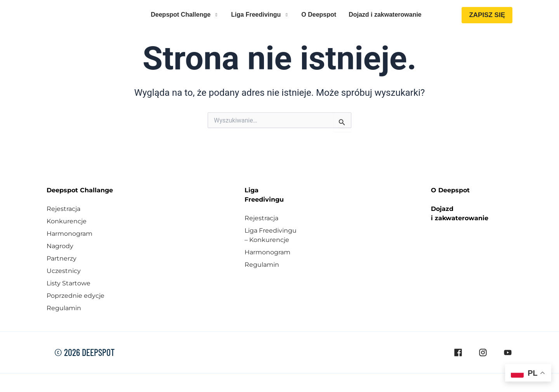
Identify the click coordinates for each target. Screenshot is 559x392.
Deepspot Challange (80, 189)
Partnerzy (62, 258)
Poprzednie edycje (76, 295)
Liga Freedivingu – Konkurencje (271, 234)
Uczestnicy (64, 270)
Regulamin (64, 307)
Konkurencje (67, 220)
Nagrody (60, 245)
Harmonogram (69, 233)
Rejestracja (63, 208)
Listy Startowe (69, 282)
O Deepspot (450, 189)
